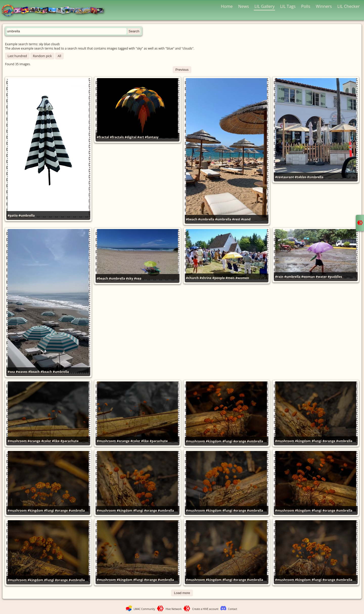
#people (219, 278)
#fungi (227, 441)
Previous (182, 70)
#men (230, 278)
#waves (22, 372)
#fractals (117, 137)
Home (227, 6)
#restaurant (285, 177)
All (59, 56)
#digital (131, 137)
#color (46, 441)
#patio (13, 215)
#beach (192, 219)
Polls (306, 6)
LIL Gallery (264, 6)
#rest (236, 219)
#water (321, 277)
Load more (182, 593)
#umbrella (27, 215)
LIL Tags (288, 6)
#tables (301, 177)
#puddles (335, 277)
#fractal (103, 137)
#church (192, 278)
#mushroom (17, 441)
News (243, 6)
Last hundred (17, 56)
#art (141, 137)
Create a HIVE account (205, 609)
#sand (246, 219)
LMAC (55, 11)
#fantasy (152, 137)
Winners (324, 6)
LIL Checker (349, 6)
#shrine (205, 278)
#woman (308, 277)
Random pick (42, 56)
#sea (11, 372)
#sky (130, 278)
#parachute (70, 441)
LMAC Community (144, 609)
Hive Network (174, 609)
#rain (279, 277)
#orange (34, 441)
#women (242, 278)
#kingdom (214, 441)
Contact (233, 609)
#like (56, 441)
